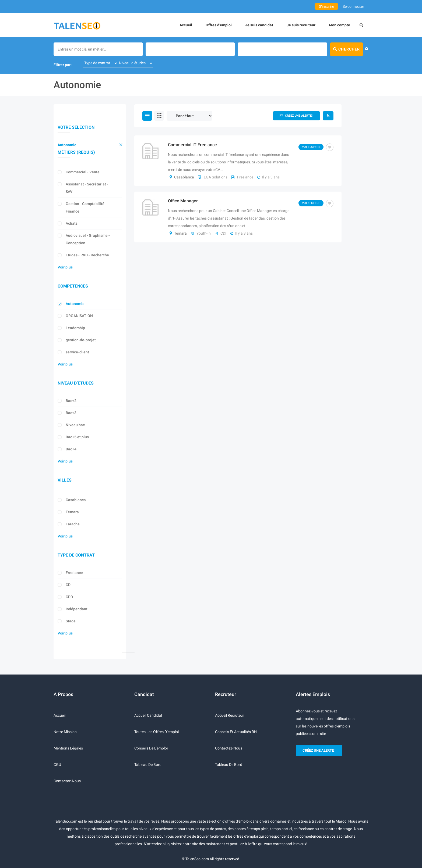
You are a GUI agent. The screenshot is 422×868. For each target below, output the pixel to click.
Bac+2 (71, 401)
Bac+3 (71, 413)
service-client (77, 352)
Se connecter (353, 6)
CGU (57, 765)
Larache (73, 524)
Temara (72, 512)
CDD (69, 597)
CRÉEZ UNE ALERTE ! (319, 750)
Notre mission (65, 732)
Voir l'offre (311, 147)
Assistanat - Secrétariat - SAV (87, 188)
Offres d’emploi (219, 25)
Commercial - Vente (83, 172)
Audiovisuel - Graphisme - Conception (88, 239)
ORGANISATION (79, 316)
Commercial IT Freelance (192, 145)
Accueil (186, 25)
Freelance (74, 573)
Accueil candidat (148, 715)
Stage (71, 621)
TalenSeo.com (197, 859)
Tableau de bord (148, 765)
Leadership (75, 328)
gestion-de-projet (81, 340)
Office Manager (183, 201)
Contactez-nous (67, 781)
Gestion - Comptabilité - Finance (86, 207)
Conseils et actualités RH (236, 732)
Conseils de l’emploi (151, 748)
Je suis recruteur (301, 25)
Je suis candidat (259, 25)
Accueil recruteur (230, 715)
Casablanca (76, 500)
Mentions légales (68, 748)
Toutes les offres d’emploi (157, 732)
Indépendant (77, 609)
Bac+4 (71, 449)
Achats (72, 223)
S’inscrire (326, 6)
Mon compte (340, 25)
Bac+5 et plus (77, 437)
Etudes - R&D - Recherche (87, 255)
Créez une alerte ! (296, 116)
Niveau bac (75, 425)
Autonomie (67, 145)
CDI (69, 585)
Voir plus (65, 267)
